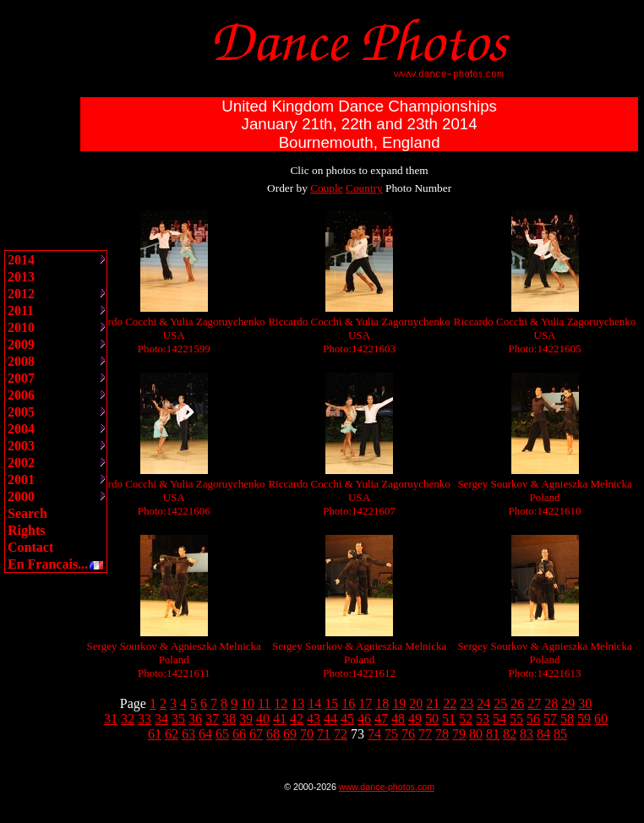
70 (307, 734)
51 (449, 719)
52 (466, 719)
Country (364, 188)
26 (517, 703)
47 (381, 719)
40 (263, 719)
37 (212, 719)
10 (248, 703)
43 (314, 719)
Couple (327, 188)
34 (161, 719)
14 (314, 703)
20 (416, 703)
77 (425, 734)
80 (476, 734)
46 (364, 719)
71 (324, 734)
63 (188, 734)
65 (222, 734)
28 (551, 703)
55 (516, 719)
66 (239, 734)
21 (433, 703)
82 (510, 734)
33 (145, 719)
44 (330, 719)
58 (567, 719)
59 (584, 719)
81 (493, 734)
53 (483, 719)
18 (382, 703)
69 (290, 734)
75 (391, 734)
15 (331, 703)
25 (500, 703)
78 (442, 734)
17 (365, 703)
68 (273, 734)
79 (459, 734)
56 (533, 719)
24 (483, 703)
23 (467, 703)
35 (178, 719)
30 (585, 703)
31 (111, 719)
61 (155, 734)
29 (568, 703)
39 (246, 719)
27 (534, 703)
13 (297, 703)
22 (450, 703)
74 (374, 734)
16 (348, 703)
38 (229, 719)
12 (281, 703)
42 (297, 719)
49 (415, 719)
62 (172, 734)
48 (398, 719)
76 (408, 734)
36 (195, 719)
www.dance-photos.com (387, 787)
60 (601, 719)
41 (280, 719)
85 (560, 734)
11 (264, 703)
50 (432, 719)
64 (205, 734)
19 (399, 703)
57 (550, 719)
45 (347, 719)
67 (256, 734)
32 (128, 719)
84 (543, 734)
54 (499, 719)
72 (341, 734)
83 (527, 734)
